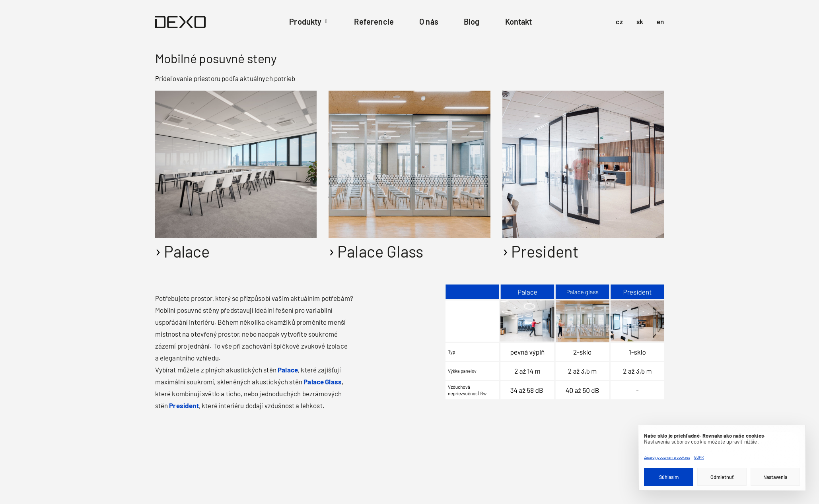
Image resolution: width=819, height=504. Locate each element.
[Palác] (159, 247)
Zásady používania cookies (667, 457)
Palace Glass (380, 251)
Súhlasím (669, 477)
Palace (187, 251)
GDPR (699, 457)
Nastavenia (775, 477)
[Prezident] (506, 247)
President (545, 251)
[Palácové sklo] (332, 247)
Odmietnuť (722, 477)
